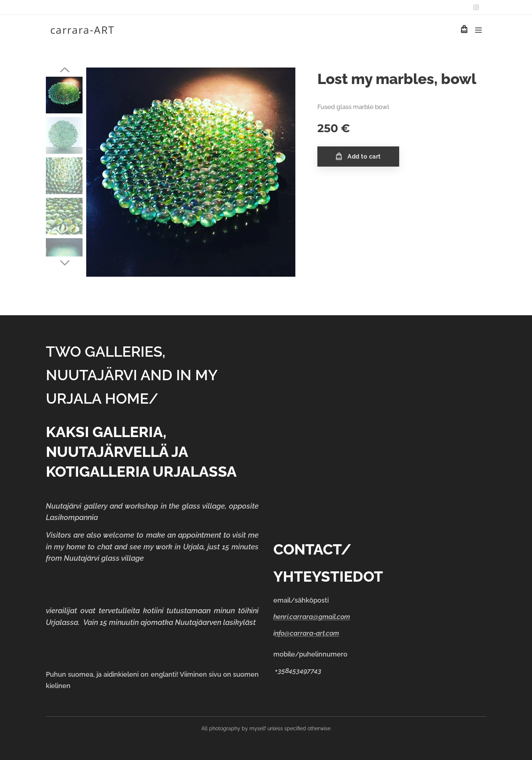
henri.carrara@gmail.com (312, 617)
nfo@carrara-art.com (307, 633)
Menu (478, 30)
